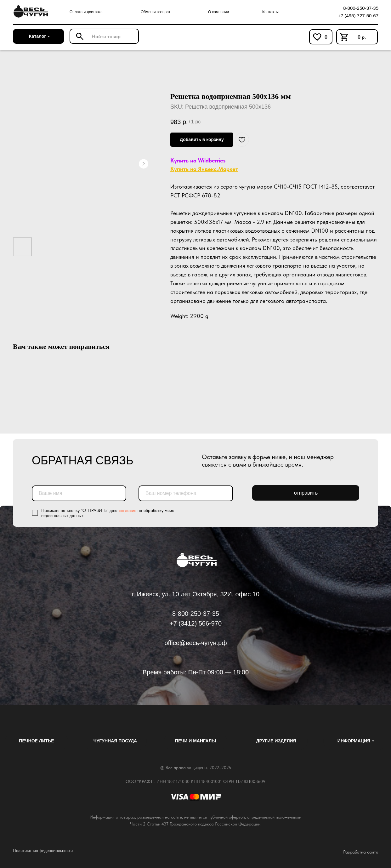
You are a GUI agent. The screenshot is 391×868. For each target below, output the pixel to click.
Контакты (270, 12)
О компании (218, 12)
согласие (127, 510)
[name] (79, 493)
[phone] (186, 493)
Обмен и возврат (156, 12)
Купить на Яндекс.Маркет (204, 169)
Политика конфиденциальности (43, 850)
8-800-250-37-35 (361, 8)
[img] (30, 12)
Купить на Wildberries (198, 160)
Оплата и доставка (86, 12)
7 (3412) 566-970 (198, 623)
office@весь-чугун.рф (195, 643)
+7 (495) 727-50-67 (358, 16)
